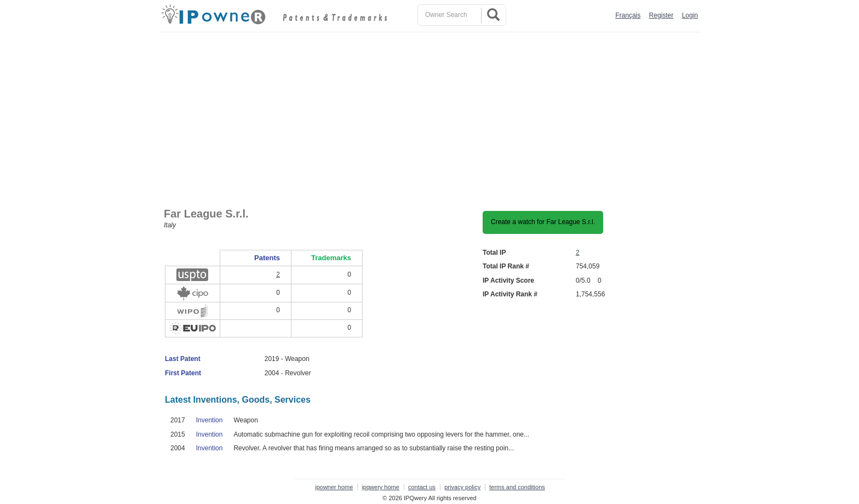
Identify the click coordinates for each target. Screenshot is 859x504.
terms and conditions (517, 487)
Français (628, 15)
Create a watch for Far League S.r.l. (543, 222)
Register (662, 15)
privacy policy (462, 487)
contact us (422, 487)
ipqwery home (380, 487)
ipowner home (334, 487)
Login (690, 15)
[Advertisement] (432, 114)
